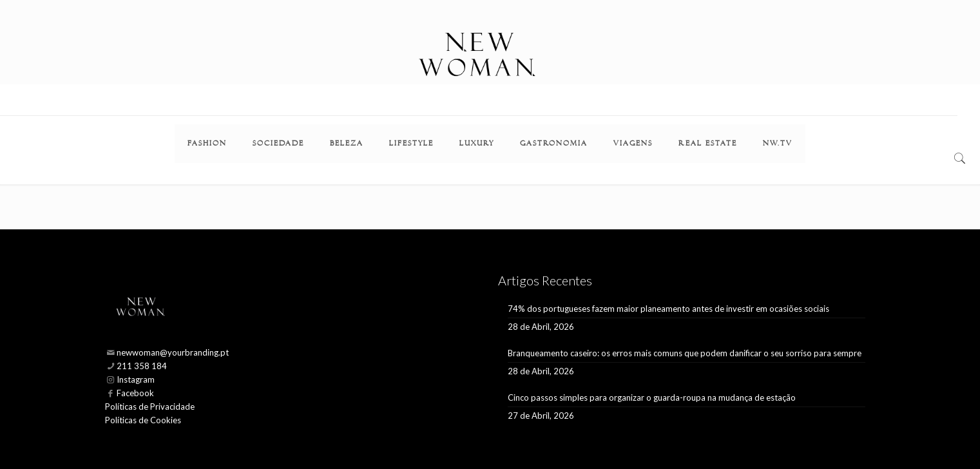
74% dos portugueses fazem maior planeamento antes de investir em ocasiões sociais (668, 309)
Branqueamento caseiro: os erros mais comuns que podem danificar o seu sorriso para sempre (685, 353)
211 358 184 (142, 366)
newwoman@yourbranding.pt (173, 352)
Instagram (136, 379)
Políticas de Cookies (143, 420)
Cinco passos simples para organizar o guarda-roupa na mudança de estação (652, 397)
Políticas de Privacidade (150, 407)
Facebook (135, 393)
